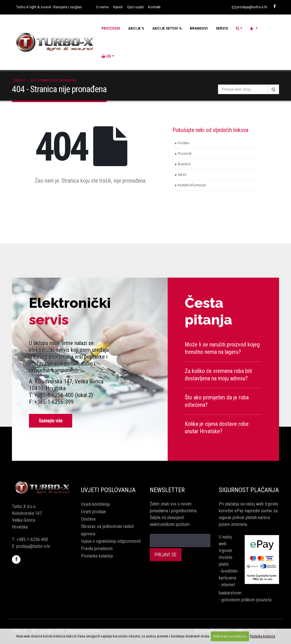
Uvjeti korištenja (95, 504)
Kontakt (154, 7)
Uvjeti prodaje (93, 512)
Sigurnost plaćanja (249, 490)
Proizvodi (185, 153)
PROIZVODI (111, 28)
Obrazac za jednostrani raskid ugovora (107, 530)
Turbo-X (19, 80)
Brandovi (184, 164)
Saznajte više (51, 421)
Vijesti (118, 7)
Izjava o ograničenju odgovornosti (111, 541)
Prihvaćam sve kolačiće (230, 636)
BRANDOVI (199, 28)
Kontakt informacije (192, 185)
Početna (184, 143)
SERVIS (222, 28)
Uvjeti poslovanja (108, 490)
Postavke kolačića (97, 556)
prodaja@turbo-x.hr (252, 7)
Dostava (88, 519)
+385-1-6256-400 (32, 539)
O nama (102, 7)
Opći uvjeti (135, 7)
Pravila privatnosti (97, 549)
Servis (182, 175)
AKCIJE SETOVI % (167, 28)
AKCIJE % (136, 28)
